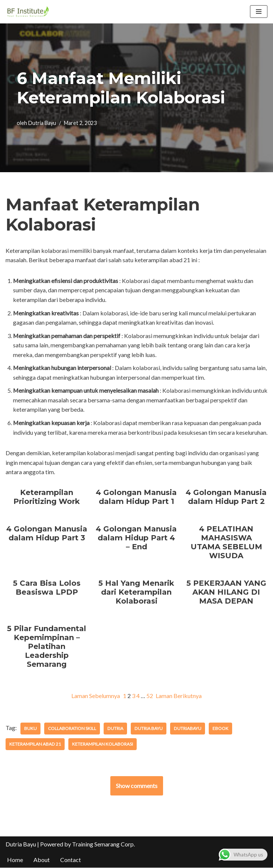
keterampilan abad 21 (35, 744)
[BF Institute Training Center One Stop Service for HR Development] (28, 12)
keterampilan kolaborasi (102, 744)
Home (15, 860)
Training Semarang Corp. (103, 844)
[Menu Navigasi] (259, 12)
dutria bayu (148, 729)
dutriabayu (187, 729)
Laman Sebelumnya (96, 696)
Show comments (137, 786)
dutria (115, 729)
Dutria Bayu (42, 123)
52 (150, 696)
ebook (219, 729)
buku (30, 729)
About (42, 860)
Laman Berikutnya (179, 696)
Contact (71, 860)
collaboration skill (72, 729)
